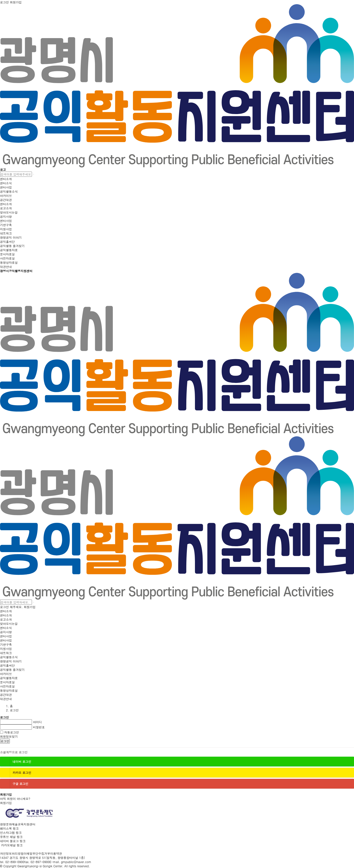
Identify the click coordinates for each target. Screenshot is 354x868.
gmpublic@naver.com (76, 862)
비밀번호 (39, 727)
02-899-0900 (15, 862)
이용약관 (56, 853)
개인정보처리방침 (12, 853)
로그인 (5, 741)
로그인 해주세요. (11, 607)
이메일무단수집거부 (37, 853)
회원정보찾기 (9, 736)
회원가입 (30, 607)
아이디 (37, 722)
